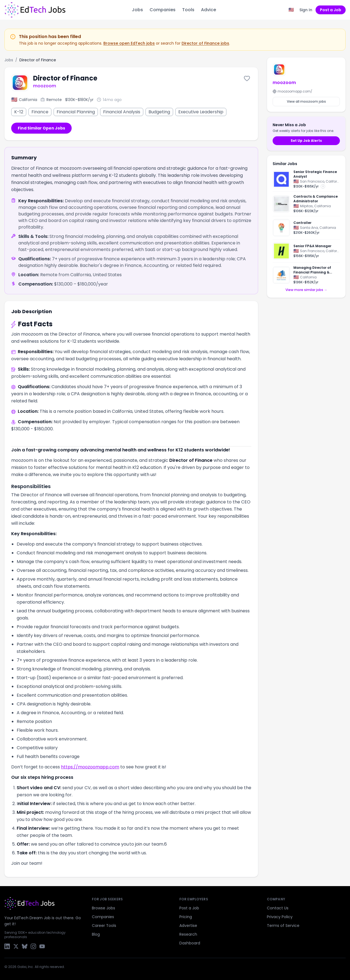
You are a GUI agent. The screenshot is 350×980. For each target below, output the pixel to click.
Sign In (306, 10)
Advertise (188, 926)
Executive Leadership (201, 112)
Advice (208, 10)
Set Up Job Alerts (306, 141)
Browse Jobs (103, 908)
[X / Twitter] (16, 946)
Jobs (137, 10)
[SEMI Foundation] (281, 204)
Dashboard (190, 943)
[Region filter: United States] (291, 10)
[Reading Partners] (281, 275)
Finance (40, 112)
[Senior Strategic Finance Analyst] (306, 181)
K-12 (19, 112)
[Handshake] (281, 251)
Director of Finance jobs (205, 43)
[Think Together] (281, 228)
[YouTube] (42, 946)
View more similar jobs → (306, 290)
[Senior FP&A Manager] (306, 251)
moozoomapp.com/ (292, 91)
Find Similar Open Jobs (41, 128)
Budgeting (159, 112)
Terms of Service (283, 926)
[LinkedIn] (7, 946)
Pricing (186, 917)
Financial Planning (76, 112)
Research (188, 934)
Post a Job (331, 10)
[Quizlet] (281, 179)
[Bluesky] (25, 946)
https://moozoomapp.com (90, 767)
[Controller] (306, 228)
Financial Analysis (122, 112)
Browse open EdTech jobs (129, 43)
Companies (163, 10)
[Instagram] (33, 946)
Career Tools (104, 926)
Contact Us (278, 908)
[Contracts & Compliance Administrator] (306, 204)
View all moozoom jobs (306, 101)
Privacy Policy (280, 917)
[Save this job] (247, 78)
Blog (96, 934)
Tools (188, 10)
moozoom (45, 86)
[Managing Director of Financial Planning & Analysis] (306, 274)
